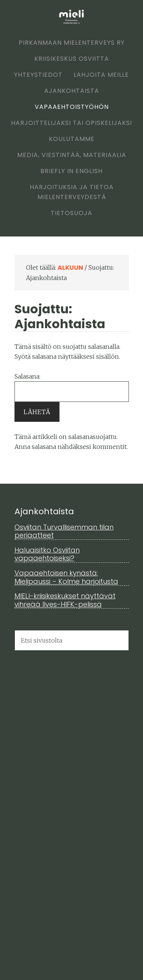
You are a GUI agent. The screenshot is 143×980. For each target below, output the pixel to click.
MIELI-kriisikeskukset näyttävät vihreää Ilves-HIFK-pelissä (65, 600)
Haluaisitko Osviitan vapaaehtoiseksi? (47, 554)
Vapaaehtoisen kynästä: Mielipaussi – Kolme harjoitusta (66, 577)
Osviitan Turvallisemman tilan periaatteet (64, 531)
